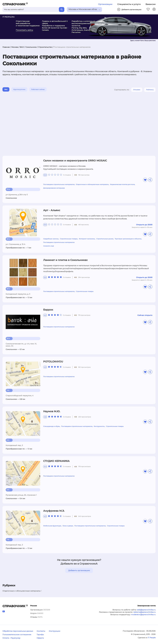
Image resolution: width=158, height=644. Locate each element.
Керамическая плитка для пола (122, 184)
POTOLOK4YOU (53, 362)
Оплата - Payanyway (11, 638)
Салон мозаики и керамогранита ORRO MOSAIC (75, 161)
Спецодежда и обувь (51, 426)
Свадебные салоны (51, 239)
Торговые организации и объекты (128, 239)
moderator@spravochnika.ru (143, 615)
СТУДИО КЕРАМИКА (56, 461)
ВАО (22, 47)
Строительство (45, 47)
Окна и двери (68, 526)
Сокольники (31, 47)
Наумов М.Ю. (52, 411)
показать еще (49, 246)
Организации (105, 4)
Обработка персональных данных (18, 631)
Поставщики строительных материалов (59, 184)
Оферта (40, 638)
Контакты (41, 631)
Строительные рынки (105, 239)
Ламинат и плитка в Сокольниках (65, 260)
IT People (152, 638)
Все (6, 89)
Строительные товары (69, 239)
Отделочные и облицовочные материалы (92, 184)
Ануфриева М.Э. (54, 511)
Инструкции (55, 631)
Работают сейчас (38, 89)
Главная (6, 47)
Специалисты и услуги (129, 4)
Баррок (48, 310)
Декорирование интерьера (54, 188)
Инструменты (99, 426)
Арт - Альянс (52, 210)
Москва (15, 47)
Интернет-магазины (87, 239)
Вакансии (151, 4)
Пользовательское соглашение (17, 635)
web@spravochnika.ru (146, 610)
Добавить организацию (79, 570)
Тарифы (40, 635)
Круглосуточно (19, 89)
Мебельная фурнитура (52, 526)
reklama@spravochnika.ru (144, 612)
